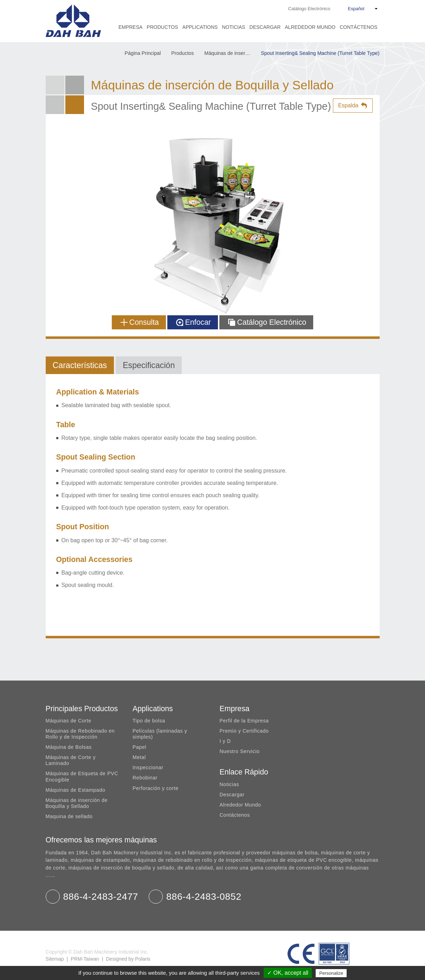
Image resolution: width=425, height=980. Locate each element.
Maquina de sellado (69, 816)
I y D (225, 741)
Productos (162, 27)
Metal (139, 757)
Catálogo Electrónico (309, 9)
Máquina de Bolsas (69, 747)
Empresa (130, 27)
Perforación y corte (156, 788)
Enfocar (194, 322)
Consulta (140, 322)
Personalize (331, 973)
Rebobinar (145, 778)
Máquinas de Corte (69, 721)
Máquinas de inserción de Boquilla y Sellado (231, 53)
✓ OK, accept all (288, 973)
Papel (139, 747)
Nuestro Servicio (240, 751)
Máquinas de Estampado (76, 790)
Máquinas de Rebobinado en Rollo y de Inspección (80, 734)
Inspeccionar (148, 767)
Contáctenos (358, 27)
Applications (200, 27)
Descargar (265, 27)
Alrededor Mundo (310, 27)
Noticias (233, 27)
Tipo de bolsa (149, 721)
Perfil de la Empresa (244, 721)
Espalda (348, 105)
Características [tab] (80, 365)
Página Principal (143, 53)
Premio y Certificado (244, 731)
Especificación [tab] (149, 365)
